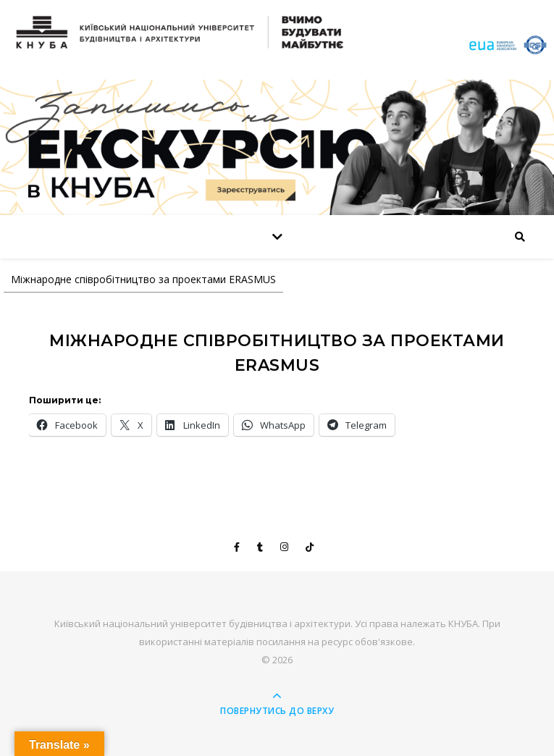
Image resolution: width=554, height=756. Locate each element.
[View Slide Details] (277, 147)
